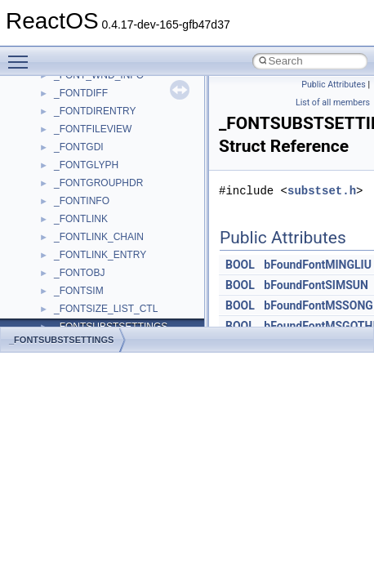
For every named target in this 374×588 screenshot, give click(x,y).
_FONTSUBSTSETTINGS (61, 340)
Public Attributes (334, 85)
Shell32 (70, 291)
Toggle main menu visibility (22, 55)
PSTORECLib (84, 201)
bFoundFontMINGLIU (318, 265)
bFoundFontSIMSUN (316, 285)
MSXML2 (74, 93)
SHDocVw (76, 273)
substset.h (322, 191)
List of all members (333, 102)
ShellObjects (81, 309)
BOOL (240, 265)
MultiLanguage (86, 111)
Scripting (73, 255)
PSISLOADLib (85, 183)
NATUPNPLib (83, 129)
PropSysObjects (89, 165)
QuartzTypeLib (86, 219)
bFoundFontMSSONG (318, 305)
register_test (81, 237)
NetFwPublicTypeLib (98, 147)
